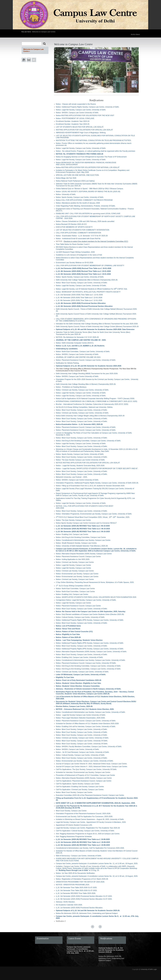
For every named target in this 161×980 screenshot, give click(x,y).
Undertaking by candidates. (67, 349)
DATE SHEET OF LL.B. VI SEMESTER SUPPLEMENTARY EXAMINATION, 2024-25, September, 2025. (96, 803)
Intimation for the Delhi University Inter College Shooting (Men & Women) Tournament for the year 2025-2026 (97, 324)
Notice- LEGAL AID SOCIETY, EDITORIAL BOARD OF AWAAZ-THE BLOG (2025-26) (88, 192)
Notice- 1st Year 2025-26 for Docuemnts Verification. (76, 873)
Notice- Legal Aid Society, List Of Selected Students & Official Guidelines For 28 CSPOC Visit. (92, 289)
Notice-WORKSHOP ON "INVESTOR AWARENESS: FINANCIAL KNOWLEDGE (86, 163)
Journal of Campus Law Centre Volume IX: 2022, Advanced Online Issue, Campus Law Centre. (92, 764)
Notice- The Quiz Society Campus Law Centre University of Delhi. (80, 460)
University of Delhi (147, 969)
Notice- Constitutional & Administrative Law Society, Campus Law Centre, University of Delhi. (91, 660)
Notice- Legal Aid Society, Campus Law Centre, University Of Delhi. (81, 286)
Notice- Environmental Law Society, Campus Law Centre (77, 574)
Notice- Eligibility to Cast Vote (68, 634)
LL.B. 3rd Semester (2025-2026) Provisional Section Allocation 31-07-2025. (84, 896)
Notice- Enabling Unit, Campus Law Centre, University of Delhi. (79, 657)
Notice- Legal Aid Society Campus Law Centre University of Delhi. (81, 715)
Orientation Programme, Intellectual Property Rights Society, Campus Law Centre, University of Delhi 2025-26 (97, 483)
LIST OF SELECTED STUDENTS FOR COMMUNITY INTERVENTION (83, 230)
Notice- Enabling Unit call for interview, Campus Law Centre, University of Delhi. (86, 726)
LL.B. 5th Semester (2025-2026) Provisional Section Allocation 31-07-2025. (84, 899)
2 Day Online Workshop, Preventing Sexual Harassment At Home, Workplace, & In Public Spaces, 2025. (95, 582)
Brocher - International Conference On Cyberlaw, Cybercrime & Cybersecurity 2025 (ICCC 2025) (92, 404)
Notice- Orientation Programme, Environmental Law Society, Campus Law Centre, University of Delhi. (94, 514)
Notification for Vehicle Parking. (68, 363)
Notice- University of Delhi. (66, 194)
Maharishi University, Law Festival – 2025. (72, 477)
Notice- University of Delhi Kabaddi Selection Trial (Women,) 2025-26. (82, 546)
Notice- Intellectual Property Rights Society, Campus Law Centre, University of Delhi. (88, 107)
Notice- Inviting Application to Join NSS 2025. (73, 559)
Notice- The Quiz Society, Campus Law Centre (73, 520)
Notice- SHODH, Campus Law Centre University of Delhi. (77, 113)
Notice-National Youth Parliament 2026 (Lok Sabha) (75, 181)
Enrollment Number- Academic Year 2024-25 (73, 124)
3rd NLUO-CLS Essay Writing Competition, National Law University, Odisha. (84, 407)
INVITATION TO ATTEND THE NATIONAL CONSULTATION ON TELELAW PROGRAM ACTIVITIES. (94, 140)
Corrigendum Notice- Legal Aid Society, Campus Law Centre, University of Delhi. (86, 600)
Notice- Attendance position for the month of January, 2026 (78, 203)
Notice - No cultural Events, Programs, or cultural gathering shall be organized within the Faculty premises (96, 151)
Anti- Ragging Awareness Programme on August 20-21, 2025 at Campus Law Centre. (88, 834)
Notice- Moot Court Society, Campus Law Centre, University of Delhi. (82, 283)
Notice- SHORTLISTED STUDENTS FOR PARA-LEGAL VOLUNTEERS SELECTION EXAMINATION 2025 (96, 597)
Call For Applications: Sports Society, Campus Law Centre (78, 784)
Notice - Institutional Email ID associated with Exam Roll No (78, 239)
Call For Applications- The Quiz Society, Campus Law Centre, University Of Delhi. (86, 769)
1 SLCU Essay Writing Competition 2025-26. (73, 586)
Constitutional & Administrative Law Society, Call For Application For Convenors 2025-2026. (90, 848)
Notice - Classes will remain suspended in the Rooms (76, 104)
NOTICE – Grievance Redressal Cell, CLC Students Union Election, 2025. (85, 709)
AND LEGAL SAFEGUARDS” (67, 165)
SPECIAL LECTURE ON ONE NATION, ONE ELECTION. (78, 175)
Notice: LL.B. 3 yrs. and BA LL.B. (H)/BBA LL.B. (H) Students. (80, 346)
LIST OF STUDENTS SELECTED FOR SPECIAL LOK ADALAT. (80, 127)
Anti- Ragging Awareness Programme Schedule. (74, 837)
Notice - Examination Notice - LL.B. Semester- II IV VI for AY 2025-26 (82, 236)
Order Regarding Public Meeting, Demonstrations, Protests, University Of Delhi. (86, 206)
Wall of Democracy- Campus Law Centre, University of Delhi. (79, 856)
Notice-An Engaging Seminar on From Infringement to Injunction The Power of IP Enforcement (91, 157)
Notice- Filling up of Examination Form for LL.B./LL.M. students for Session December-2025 (90, 486)
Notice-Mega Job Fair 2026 (66, 178)
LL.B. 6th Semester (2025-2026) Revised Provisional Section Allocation (84, 306)
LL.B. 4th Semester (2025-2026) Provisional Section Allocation (81, 303)
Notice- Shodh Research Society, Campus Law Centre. (76, 543)
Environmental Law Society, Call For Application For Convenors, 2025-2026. (84, 816)
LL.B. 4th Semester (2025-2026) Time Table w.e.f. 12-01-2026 (79, 298)
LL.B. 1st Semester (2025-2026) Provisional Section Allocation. (79, 908)
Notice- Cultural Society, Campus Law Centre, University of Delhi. (80, 617)
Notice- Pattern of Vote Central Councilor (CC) (74, 632)
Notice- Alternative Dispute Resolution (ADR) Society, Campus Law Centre (84, 554)
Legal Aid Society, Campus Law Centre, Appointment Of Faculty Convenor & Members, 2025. (91, 822)
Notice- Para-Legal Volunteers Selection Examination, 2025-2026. (80, 718)
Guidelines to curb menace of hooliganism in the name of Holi (79, 255)
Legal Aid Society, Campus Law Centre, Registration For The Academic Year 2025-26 (88, 828)
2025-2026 (60, 508)
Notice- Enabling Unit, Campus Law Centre (72, 534)
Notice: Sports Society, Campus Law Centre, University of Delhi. (80, 197)
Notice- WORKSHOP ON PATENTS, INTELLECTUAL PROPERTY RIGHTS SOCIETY (88, 292)
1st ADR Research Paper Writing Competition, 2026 (75, 252)
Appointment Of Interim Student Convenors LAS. (74, 825)
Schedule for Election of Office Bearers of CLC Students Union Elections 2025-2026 (87, 724)
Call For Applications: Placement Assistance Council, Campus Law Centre (84, 781)
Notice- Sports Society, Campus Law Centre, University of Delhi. (81, 277)
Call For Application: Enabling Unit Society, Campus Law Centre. (80, 787)
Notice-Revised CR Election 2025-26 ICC (71, 224)
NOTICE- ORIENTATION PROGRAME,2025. (73, 885)
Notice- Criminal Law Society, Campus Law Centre (75, 562)
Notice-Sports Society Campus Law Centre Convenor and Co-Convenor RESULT (86, 523)
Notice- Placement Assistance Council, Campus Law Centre (78, 556)
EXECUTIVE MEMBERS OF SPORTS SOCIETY (74, 227)
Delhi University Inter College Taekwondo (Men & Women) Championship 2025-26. (87, 280)
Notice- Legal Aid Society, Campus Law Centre (73, 565)
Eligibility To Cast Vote (65, 677)
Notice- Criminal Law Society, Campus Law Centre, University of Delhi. (82, 390)
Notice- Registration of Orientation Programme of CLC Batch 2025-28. (82, 879)
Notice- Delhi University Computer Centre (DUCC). (75, 343)
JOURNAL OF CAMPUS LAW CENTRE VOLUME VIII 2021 (78, 357)
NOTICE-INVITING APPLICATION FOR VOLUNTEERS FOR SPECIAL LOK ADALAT (88, 463)
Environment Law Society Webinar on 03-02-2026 (75, 263)
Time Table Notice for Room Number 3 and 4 (73, 244)
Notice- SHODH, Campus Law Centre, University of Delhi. (78, 749)
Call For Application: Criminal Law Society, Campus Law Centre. (80, 790)
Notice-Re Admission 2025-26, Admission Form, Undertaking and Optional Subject (87, 913)
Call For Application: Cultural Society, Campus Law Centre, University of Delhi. (85, 831)
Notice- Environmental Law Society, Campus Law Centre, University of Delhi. (85, 761)
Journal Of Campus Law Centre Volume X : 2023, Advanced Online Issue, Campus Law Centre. (92, 767)
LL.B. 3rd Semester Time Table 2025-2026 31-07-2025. (77, 890)
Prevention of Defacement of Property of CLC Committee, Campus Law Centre (85, 775)
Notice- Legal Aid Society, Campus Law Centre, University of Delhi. (81, 110)
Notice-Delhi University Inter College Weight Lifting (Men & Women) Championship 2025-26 (90, 416)
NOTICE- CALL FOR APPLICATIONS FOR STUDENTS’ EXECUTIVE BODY (85, 506)
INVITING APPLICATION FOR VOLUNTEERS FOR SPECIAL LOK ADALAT (84, 130)
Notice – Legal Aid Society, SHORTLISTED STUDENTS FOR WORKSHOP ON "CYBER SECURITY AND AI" (97, 469)
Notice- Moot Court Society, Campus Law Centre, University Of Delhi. (82, 741)
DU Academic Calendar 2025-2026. (69, 905)
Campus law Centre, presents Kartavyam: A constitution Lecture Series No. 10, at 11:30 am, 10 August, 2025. (97, 876)
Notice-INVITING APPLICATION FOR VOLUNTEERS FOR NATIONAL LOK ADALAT (88, 167)
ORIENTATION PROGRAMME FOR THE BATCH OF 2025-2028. (80, 882)
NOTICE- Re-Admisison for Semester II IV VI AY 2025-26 (77, 337)
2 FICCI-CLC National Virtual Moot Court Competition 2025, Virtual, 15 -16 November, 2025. (93, 517)
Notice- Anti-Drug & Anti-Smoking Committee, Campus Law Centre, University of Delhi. (88, 441)
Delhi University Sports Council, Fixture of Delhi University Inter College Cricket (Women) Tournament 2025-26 (97, 327)
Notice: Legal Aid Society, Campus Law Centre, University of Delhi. (81, 160)
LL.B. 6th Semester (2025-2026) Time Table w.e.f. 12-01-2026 (79, 300)
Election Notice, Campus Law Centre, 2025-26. (74, 706)
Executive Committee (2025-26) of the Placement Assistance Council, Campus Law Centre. (90, 795)
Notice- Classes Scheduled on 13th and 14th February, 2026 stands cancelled (85, 221)
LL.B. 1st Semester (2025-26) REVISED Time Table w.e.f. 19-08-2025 (83, 839)
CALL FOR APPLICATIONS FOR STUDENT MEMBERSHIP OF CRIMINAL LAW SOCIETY (90, 266)
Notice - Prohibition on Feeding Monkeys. (71, 387)
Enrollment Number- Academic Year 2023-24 (73, 121)
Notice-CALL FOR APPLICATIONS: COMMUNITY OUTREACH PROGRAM (84, 200)
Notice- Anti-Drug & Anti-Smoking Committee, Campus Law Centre (81, 537)
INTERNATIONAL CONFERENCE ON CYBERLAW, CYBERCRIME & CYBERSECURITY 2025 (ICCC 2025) (97, 401)
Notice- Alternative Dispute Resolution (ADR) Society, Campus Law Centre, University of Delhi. (91, 652)
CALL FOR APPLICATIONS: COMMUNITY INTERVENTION (78, 233)
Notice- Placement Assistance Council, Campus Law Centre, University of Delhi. (86, 360)
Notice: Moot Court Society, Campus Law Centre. (74, 792)
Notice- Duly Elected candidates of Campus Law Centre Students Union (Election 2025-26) (90, 614)
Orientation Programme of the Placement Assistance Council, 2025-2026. (83, 814)
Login (155, 969)
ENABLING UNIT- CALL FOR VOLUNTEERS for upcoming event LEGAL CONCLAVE (88, 214)
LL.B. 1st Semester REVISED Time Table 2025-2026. (76, 893)
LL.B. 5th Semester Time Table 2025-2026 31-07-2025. (76, 888)
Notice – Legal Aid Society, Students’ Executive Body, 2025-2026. (80, 466)
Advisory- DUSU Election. (65, 902)
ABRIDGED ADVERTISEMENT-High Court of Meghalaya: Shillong (81, 133)
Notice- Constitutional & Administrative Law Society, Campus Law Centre (83, 540)
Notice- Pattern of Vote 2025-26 (68, 637)
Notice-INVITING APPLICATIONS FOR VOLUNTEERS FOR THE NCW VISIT (85, 115)
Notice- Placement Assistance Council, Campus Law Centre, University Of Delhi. (86, 663)
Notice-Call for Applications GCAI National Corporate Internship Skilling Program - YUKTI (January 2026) (95, 399)
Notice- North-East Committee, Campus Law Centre (75, 589)
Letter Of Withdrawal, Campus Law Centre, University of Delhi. (81, 675)
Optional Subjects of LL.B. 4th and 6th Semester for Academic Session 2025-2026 (89, 366)
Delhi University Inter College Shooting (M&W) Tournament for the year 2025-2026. (87, 374)
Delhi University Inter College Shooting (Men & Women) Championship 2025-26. (86, 384)
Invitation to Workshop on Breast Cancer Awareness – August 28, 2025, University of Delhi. (90, 819)
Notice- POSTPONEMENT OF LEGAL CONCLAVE (75, 118)
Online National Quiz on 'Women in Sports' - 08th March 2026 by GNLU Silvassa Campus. (90, 189)
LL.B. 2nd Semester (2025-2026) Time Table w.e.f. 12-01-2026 (79, 295)
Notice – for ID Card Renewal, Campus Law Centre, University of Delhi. (83, 752)
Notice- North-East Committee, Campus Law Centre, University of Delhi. (83, 352)
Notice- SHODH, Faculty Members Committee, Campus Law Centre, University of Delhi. (89, 747)
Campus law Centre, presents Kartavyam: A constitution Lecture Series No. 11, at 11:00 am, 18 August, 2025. (97, 863)
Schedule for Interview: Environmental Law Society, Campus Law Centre (83, 772)
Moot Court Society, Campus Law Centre (71, 811)
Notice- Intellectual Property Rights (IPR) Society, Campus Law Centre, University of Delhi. (90, 620)
